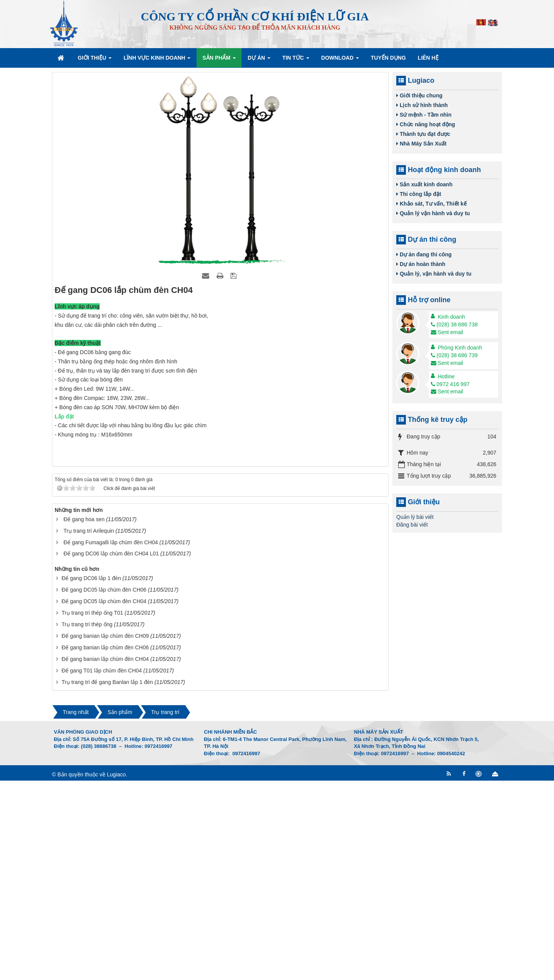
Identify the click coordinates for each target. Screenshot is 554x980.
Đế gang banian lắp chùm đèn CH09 (105, 836)
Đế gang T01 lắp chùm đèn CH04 (102, 870)
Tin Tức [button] (296, 60)
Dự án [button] (259, 60)
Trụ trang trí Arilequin (89, 730)
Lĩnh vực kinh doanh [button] (157, 60)
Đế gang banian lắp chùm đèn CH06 (105, 847)
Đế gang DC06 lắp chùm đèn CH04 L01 (111, 753)
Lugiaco (116, 974)
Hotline (446, 376)
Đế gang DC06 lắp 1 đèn (91, 778)
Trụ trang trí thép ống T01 (92, 813)
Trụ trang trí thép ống (87, 824)
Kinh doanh (451, 317)
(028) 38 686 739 (454, 355)
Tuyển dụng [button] (388, 58)
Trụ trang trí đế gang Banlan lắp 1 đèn (107, 882)
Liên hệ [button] (428, 58)
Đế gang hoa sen (84, 719)
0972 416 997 (450, 384)
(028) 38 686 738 (454, 324)
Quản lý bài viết (415, 517)
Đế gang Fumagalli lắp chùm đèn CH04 (111, 742)
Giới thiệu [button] (95, 60)
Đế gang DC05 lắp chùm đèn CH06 (104, 789)
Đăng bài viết (412, 525)
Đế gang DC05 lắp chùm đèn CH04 (104, 801)
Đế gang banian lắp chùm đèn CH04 (105, 859)
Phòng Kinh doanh (460, 348)
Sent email (447, 332)
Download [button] (340, 60)
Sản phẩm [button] (219, 60)
